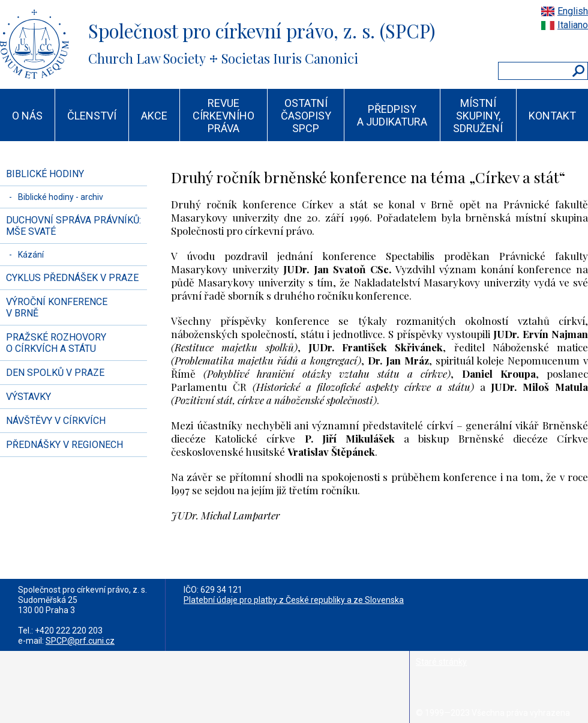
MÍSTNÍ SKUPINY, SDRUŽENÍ (478, 116)
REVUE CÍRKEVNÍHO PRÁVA (223, 116)
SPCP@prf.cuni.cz (80, 641)
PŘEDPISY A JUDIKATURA (392, 115)
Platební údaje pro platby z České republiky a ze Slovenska (294, 600)
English (573, 11)
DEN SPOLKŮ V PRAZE (55, 373)
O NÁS (27, 116)
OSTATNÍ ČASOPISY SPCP (306, 116)
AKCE (154, 116)
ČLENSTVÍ (92, 116)
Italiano (573, 25)
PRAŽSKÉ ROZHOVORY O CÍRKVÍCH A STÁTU (56, 343)
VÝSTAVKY (28, 397)
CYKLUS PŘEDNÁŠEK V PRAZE (72, 278)
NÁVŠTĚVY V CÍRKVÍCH (56, 421)
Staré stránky (441, 662)
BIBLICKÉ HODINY (45, 174)
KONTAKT (552, 116)
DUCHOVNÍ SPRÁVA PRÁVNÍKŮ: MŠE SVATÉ (73, 226)
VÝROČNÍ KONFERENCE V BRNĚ (57, 307)
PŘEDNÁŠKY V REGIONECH (64, 445)
